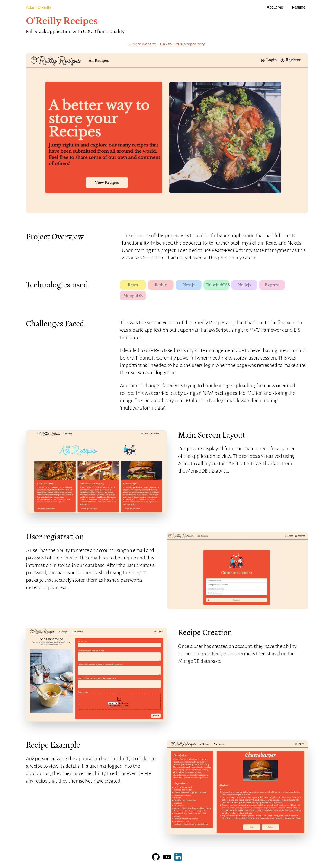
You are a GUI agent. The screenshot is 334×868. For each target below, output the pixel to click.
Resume (299, 7)
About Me (275, 7)
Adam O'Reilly (39, 7)
